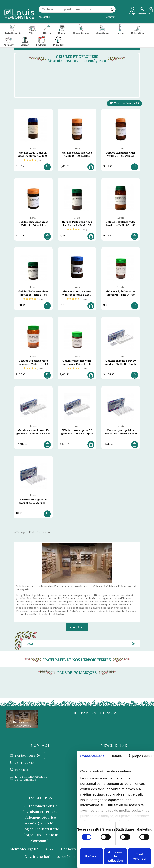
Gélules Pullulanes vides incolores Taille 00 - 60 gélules (121, 225)
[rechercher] (112, 9)
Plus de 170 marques (77, 673)
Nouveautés (40, 840)
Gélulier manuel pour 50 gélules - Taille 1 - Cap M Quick (77, 434)
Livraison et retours (40, 812)
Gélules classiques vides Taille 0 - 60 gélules (77, 154)
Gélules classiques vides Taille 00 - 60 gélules (121, 154)
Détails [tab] (116, 756)
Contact (111, 17)
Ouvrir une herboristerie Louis (50, 857)
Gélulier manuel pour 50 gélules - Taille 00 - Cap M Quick (33, 434)
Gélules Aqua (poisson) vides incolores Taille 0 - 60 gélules (33, 156)
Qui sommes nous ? (40, 806)
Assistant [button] (44, 17)
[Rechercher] (77, 9)
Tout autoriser (140, 856)
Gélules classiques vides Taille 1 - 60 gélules (33, 224)
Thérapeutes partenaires (40, 835)
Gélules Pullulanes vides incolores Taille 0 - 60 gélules (77, 225)
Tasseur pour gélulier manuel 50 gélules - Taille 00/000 (121, 434)
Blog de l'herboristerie (40, 829)
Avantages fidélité (40, 823)
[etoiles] (33, 161)
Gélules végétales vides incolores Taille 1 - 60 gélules (77, 364)
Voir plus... (77, 627)
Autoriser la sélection (115, 856)
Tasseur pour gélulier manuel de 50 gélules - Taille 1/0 (33, 503)
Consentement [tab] (92, 756)
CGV (50, 849)
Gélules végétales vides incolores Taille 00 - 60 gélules (33, 364)
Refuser (91, 856)
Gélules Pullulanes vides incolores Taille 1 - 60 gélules (33, 295)
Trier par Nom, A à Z (124, 103)
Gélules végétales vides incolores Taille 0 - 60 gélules (121, 295)
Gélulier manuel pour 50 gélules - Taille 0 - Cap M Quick (121, 364)
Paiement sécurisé (40, 817)
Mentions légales (24, 849)
